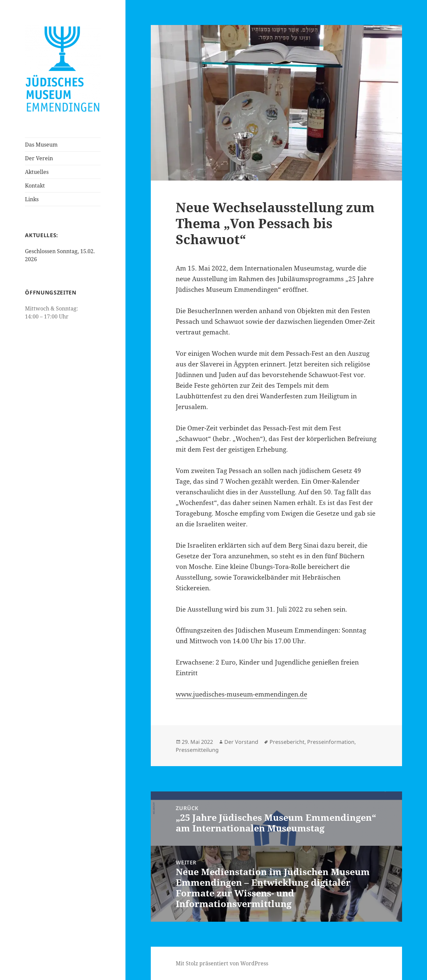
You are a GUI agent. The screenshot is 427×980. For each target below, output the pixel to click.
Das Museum (41, 145)
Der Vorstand (241, 742)
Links (32, 199)
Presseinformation (331, 742)
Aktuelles (37, 172)
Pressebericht (287, 742)
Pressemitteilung (197, 750)
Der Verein (39, 158)
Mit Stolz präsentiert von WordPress (222, 963)
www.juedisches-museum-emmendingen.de (241, 694)
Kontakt (35, 186)
